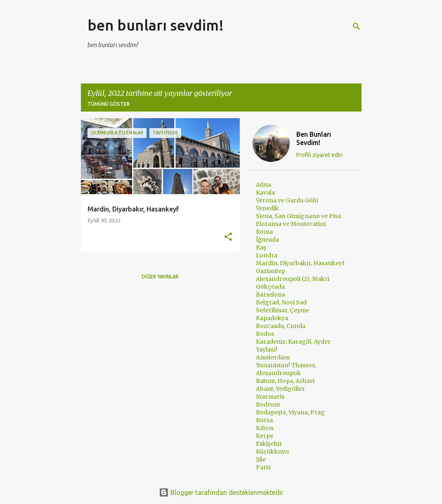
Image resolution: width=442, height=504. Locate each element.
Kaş (261, 247)
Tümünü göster (109, 104)
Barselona (271, 295)
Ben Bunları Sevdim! (314, 138)
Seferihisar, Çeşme (282, 310)
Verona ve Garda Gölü (287, 200)
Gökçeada (270, 287)
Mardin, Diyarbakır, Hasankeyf (300, 263)
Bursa (264, 420)
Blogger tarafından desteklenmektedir (221, 492)
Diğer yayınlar (160, 277)
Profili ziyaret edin (319, 155)
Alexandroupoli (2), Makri (293, 279)
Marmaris (270, 397)
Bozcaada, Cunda (281, 326)
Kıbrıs (265, 428)
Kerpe (265, 436)
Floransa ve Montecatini (291, 224)
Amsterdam (273, 357)
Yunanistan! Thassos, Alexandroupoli (286, 369)
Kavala (265, 193)
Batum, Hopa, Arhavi (285, 381)
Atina (264, 185)
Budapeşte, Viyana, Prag (290, 412)
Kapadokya (272, 318)
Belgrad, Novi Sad (281, 302)
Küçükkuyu (272, 452)
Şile (261, 459)
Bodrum (268, 404)
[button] (228, 237)
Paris (263, 467)
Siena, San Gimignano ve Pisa (298, 216)
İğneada (267, 240)
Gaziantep (271, 271)
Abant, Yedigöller (280, 389)
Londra (267, 255)
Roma (264, 232)
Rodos (265, 334)
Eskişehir (269, 444)
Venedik (267, 208)
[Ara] (357, 26)
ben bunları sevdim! (156, 25)
